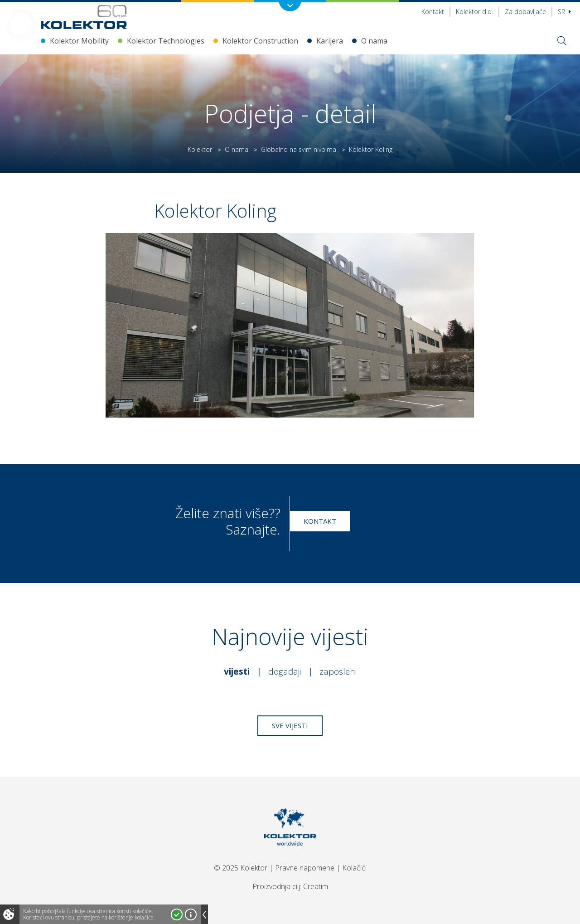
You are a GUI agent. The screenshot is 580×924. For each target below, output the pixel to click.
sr (564, 12)
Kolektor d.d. (474, 12)
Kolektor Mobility (79, 41)
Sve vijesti (290, 725)
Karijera (330, 41)
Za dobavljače (525, 12)
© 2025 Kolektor (241, 868)
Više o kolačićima (191, 914)
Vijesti (237, 671)
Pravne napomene (305, 868)
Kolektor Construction (260, 41)
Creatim (316, 886)
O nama (374, 41)
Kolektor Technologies (166, 41)
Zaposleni (338, 671)
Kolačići (354, 868)
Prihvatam (177, 914)
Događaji (285, 671)
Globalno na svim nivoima (299, 149)
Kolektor (200, 149)
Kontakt (433, 12)
